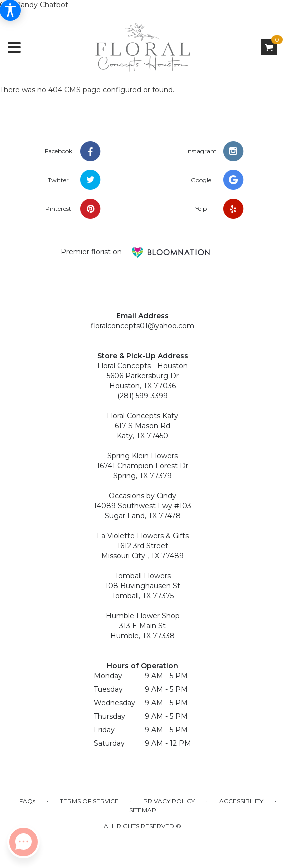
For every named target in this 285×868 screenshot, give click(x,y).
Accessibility (241, 801)
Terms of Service (89, 801)
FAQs (27, 801)
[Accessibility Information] (10, 10)
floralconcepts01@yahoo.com (142, 326)
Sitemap (143, 810)
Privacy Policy (169, 801)
